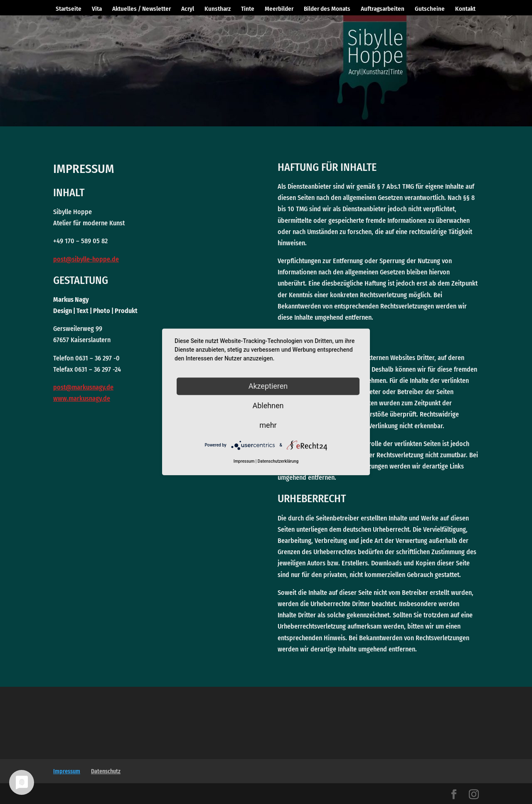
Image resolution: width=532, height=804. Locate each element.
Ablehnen (268, 406)
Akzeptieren (268, 386)
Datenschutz (106, 771)
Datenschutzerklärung (278, 462)
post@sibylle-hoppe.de (86, 259)
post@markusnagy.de (83, 387)
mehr (268, 425)
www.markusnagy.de (82, 398)
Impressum (67, 771)
